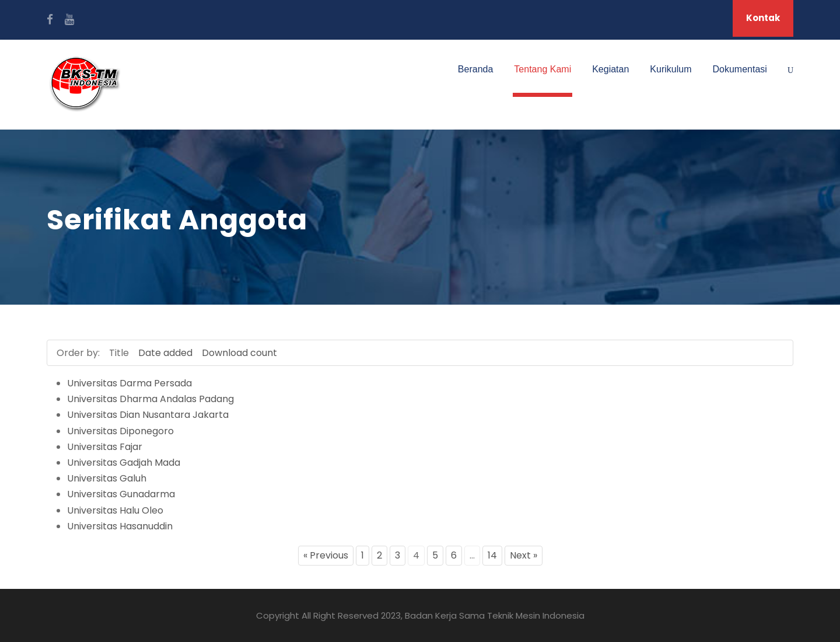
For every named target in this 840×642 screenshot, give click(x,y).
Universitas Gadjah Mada (124, 463)
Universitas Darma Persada (129, 383)
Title (119, 353)
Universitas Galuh (107, 478)
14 (492, 555)
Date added (165, 353)
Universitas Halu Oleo (115, 510)
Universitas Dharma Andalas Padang (150, 399)
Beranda (476, 69)
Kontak (763, 18)
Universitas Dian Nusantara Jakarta (148, 415)
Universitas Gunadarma (121, 494)
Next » (524, 555)
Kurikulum (671, 69)
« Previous (326, 555)
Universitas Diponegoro (120, 431)
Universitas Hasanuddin (120, 526)
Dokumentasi (740, 69)
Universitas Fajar (105, 447)
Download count (239, 353)
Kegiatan (610, 69)
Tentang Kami (542, 69)
